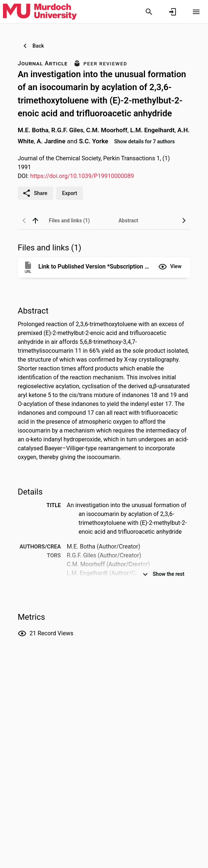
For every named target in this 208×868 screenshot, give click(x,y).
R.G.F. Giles (67, 130)
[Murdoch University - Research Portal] (40, 11)
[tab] (69, 221)
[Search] (149, 12)
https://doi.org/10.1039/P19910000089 (82, 176)
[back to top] (35, 221)
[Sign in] (173, 12)
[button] (170, 267)
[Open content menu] (196, 12)
